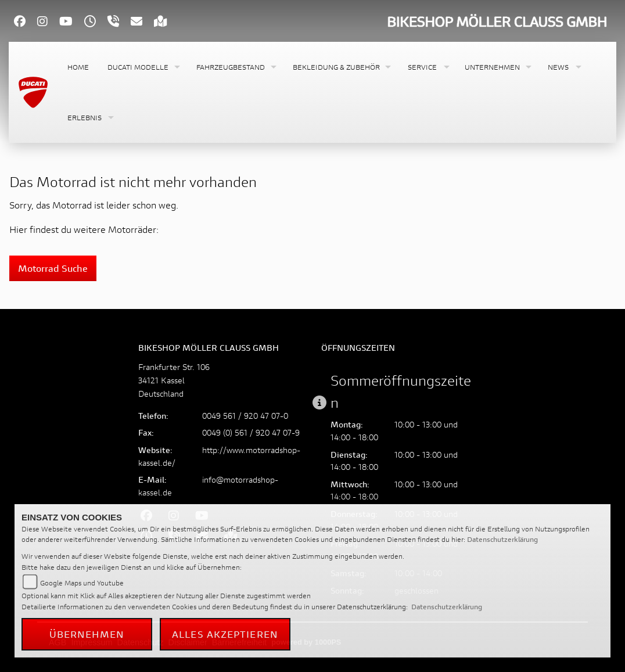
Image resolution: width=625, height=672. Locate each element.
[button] (143, 67)
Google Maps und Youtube (82, 583)
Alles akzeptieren (225, 634)
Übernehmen (87, 634)
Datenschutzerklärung (502, 539)
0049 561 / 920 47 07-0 (245, 416)
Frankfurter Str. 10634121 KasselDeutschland (174, 380)
